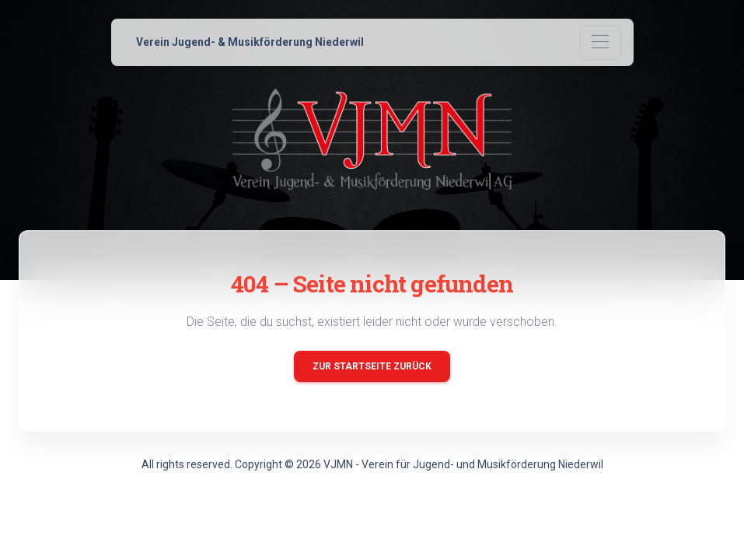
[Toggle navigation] (601, 42)
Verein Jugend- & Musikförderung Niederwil (250, 42)
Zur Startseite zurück (372, 366)
